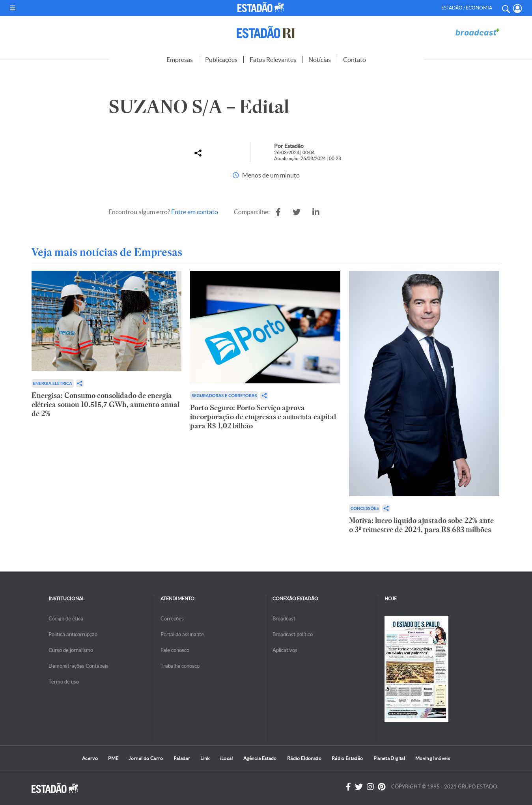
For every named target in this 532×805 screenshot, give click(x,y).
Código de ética (66, 619)
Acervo (90, 758)
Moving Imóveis (433, 758)
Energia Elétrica (53, 383)
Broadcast (284, 619)
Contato (355, 60)
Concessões (365, 508)
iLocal (227, 758)
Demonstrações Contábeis (78, 666)
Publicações (221, 60)
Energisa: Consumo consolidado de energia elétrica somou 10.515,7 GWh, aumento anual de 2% (105, 404)
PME (113, 758)
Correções (172, 619)
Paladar (182, 758)
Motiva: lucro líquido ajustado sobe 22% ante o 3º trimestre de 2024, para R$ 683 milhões (421, 525)
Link (205, 758)
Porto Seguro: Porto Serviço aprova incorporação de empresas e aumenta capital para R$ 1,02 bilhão (263, 417)
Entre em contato (195, 212)
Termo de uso (64, 682)
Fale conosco (175, 650)
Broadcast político (293, 634)
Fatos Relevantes (273, 60)
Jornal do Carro (146, 758)
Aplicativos (285, 650)
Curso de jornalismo (71, 650)
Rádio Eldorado (304, 758)
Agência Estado (260, 758)
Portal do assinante (182, 634)
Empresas (180, 60)
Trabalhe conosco (180, 666)
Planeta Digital (389, 758)
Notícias (320, 60)
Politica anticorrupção (73, 634)
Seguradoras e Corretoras (224, 395)
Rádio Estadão (347, 758)
